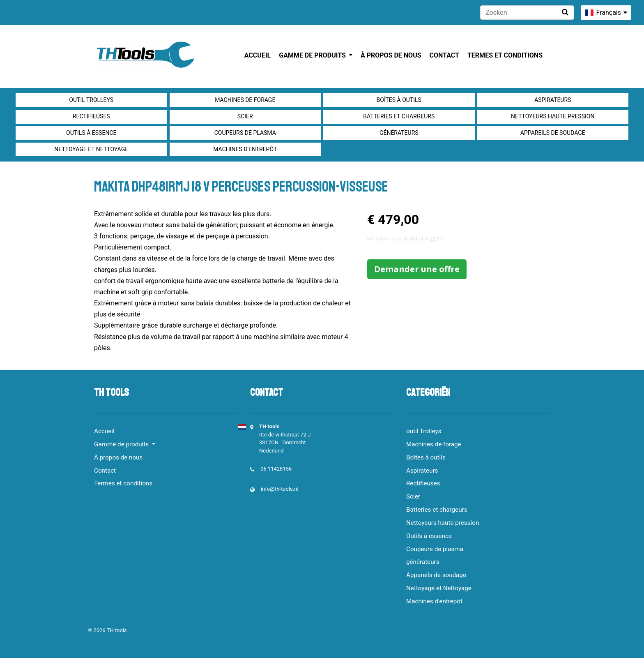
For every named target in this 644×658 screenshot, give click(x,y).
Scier (245, 116)
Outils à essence (91, 133)
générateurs (399, 133)
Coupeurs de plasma (245, 133)
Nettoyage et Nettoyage (91, 149)
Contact (444, 55)
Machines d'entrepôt (245, 149)
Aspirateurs (553, 100)
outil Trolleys (91, 100)
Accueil (258, 55)
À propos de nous (391, 55)
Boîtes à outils (399, 100)
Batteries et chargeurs (399, 116)
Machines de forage (245, 100)
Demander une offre (417, 269)
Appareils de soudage (553, 133)
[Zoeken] (527, 13)
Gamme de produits (313, 55)
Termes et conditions (505, 55)
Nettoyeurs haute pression (553, 116)
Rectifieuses (91, 116)
